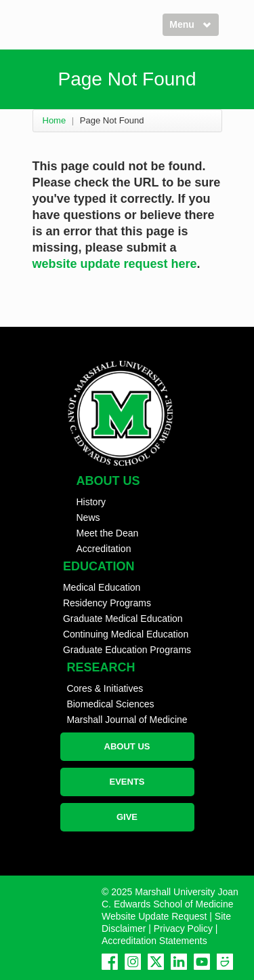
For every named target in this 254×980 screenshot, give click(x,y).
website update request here (115, 264)
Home (55, 120)
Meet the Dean (108, 533)
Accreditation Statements (154, 941)
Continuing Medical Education (126, 634)
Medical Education (102, 587)
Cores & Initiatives (105, 688)
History (91, 502)
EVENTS (127, 782)
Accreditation (104, 549)
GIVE (127, 817)
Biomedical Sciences (110, 704)
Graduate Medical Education (123, 619)
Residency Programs (107, 603)
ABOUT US (127, 746)
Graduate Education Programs (127, 650)
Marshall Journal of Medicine (127, 720)
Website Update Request (154, 916)
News (88, 517)
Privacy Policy (183, 928)
